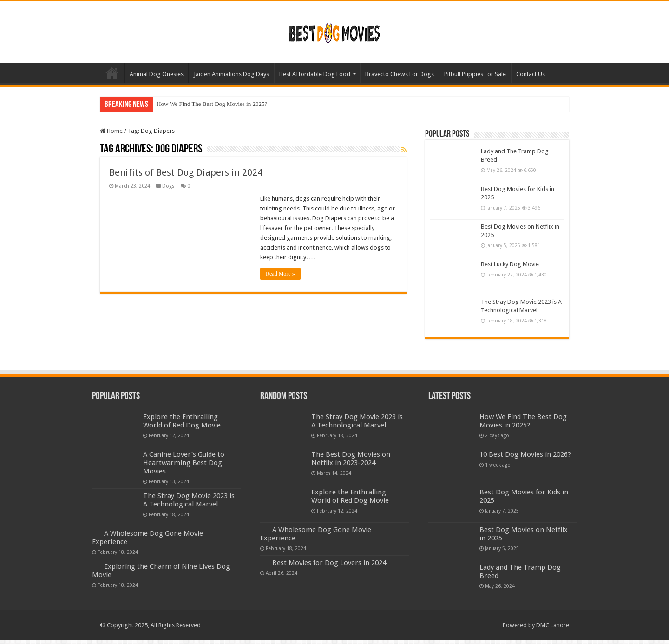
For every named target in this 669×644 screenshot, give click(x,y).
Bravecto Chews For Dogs (400, 74)
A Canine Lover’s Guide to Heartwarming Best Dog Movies (184, 463)
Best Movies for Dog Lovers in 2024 (329, 563)
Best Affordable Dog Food (315, 74)
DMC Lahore (553, 625)
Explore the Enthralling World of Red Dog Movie (182, 421)
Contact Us (531, 74)
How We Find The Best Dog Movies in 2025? (212, 104)
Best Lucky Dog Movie (510, 264)
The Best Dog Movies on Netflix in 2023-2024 (351, 459)
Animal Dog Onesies (157, 74)
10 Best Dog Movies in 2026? (525, 454)
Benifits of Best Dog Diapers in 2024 (186, 172)
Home (112, 73)
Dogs (168, 186)
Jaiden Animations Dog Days (231, 74)
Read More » (280, 274)
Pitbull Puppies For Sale (475, 74)
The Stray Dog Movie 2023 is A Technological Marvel (189, 500)
